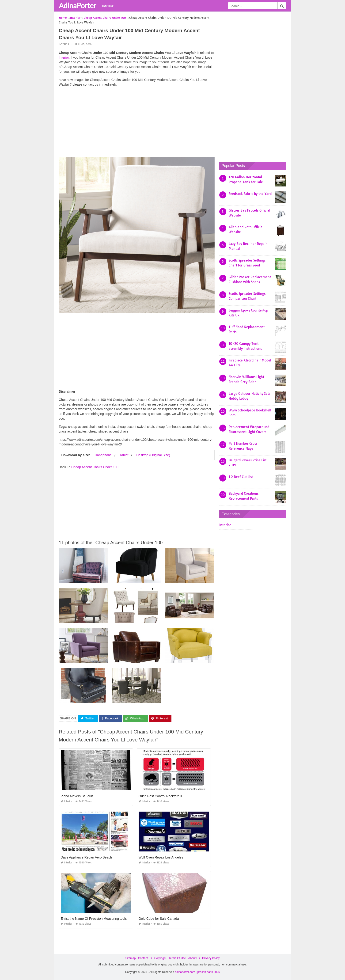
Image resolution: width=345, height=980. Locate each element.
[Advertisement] (137, 123)
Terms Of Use (177, 958)
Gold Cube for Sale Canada (159, 919)
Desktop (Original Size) (153, 455)
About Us (194, 958)
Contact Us (145, 958)
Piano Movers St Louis (77, 796)
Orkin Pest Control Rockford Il (160, 796)
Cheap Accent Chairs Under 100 (95, 467)
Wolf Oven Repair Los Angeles (161, 857)
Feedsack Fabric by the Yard (250, 194)
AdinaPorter (78, 5)
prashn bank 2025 (209, 972)
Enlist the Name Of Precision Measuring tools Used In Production (108, 919)
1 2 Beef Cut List (241, 477)
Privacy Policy (211, 958)
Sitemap (130, 958)
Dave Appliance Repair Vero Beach (86, 857)
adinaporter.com (185, 972)
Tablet (124, 455)
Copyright (160, 958)
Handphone (103, 455)
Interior (108, 6)
